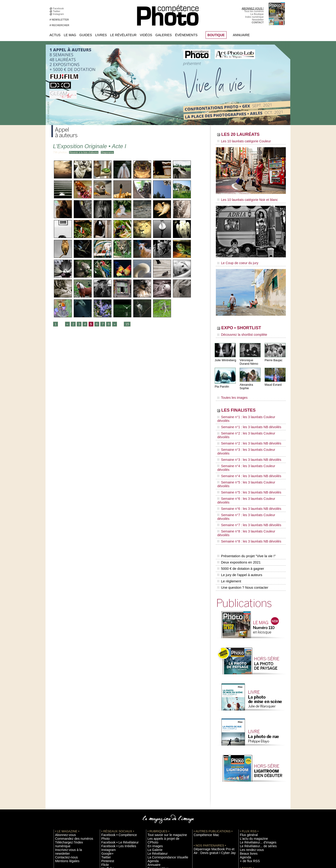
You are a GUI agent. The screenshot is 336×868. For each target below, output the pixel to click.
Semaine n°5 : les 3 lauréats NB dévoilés (245, 447)
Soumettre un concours (253, 800)
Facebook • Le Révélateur (116, 761)
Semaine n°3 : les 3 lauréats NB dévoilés (245, 429)
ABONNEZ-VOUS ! (253, 8)
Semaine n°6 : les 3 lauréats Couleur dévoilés (248, 451)
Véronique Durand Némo (248, 356)
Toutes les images (230, 389)
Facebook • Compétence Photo (119, 758)
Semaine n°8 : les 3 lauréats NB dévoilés (245, 474)
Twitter (57, 11)
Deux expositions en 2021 (238, 492)
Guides (86, 35)
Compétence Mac (203, 758)
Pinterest (106, 779)
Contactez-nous (64, 772)
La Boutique (257, 14)
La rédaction (247, 821)
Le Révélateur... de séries (254, 768)
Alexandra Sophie (251, 379)
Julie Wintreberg (225, 354)
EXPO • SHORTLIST (250, 324)
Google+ (106, 772)
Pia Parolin (221, 380)
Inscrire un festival (250, 796)
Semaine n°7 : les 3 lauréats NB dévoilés (245, 465)
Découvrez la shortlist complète (239, 330)
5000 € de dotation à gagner (240, 497)
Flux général (247, 758)
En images (153, 765)
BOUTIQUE (216, 35)
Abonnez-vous (63, 758)
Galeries (164, 35)
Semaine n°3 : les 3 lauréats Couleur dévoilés (248, 425)
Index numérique (254, 17)
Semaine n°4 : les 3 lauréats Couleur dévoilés (248, 434)
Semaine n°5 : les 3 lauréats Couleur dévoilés (248, 443)
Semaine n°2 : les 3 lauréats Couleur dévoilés (248, 416)
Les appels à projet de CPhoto (164, 761)
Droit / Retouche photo (252, 824)
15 (124, 324)
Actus (55, 35)
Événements (186, 35)
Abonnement (247, 817)
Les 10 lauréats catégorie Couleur (240, 141)
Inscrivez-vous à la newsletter (71, 768)
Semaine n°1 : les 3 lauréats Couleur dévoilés (248, 407)
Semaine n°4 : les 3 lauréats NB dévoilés (245, 438)
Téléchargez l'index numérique (72, 765)
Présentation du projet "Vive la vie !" (245, 487)
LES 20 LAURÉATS (249, 135)
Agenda (152, 779)
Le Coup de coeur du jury (235, 259)
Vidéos (146, 35)
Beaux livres (247, 775)
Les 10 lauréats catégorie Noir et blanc (243, 198)
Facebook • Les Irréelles (115, 765)
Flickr (104, 782)
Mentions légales (64, 775)
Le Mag (70, 35)
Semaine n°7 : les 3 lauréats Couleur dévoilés (248, 460)
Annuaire (241, 35)
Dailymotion (108, 789)
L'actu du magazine (251, 761)
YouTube (106, 786)
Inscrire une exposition (252, 793)
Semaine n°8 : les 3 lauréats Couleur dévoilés (248, 469)
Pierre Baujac (273, 354)
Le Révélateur (123, 35)
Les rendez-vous (249, 772)
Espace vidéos (156, 786)
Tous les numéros (254, 11)
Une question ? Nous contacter (242, 511)
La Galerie (153, 768)
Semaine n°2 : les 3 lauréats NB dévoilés (245, 420)
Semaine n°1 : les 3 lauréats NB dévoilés (245, 412)
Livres (101, 35)
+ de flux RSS (247, 782)
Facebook (59, 8)
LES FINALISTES (246, 401)
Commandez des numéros (70, 761)
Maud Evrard (273, 379)
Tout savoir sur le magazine (163, 758)
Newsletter (258, 20)
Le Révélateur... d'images (254, 765)
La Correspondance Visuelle (163, 775)
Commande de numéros (253, 814)
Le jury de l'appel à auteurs (239, 501)
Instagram (59, 14)
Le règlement (229, 506)
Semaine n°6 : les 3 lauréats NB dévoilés (245, 456)
